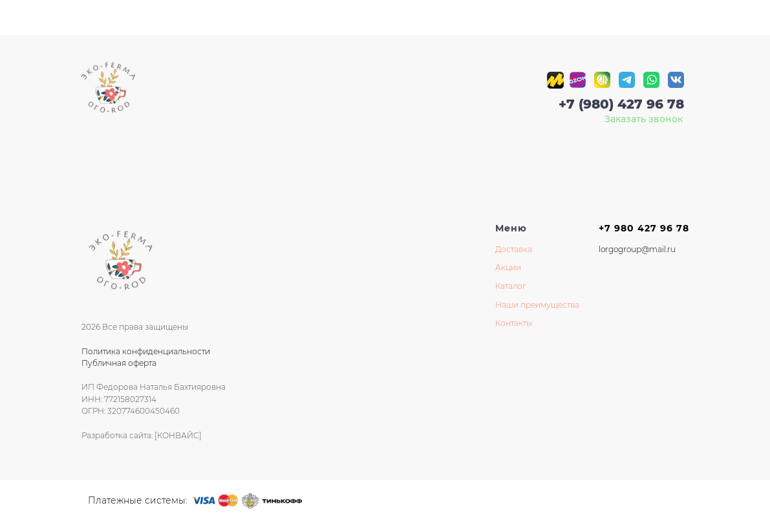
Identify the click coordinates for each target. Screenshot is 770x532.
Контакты (514, 323)
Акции (508, 267)
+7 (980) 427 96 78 (621, 104)
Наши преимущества (537, 305)
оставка (517, 249)
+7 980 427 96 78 (644, 228)
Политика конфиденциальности (146, 351)
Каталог (511, 286)
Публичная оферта (119, 363)
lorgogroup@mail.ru (637, 249)
